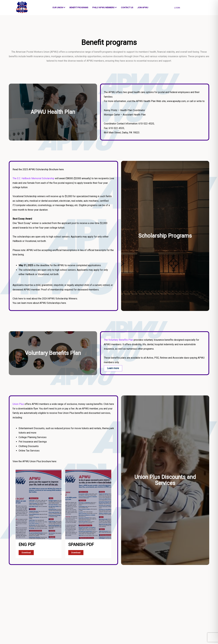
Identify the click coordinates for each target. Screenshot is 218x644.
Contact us (127, 7)
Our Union (59, 7)
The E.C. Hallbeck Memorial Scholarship (33, 178)
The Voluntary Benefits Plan (118, 340)
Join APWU (143, 7)
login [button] (177, 8)
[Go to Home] (21, 8)
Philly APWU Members (105, 7)
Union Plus (18, 404)
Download (26, 553)
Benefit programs (79, 7)
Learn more (113, 368)
